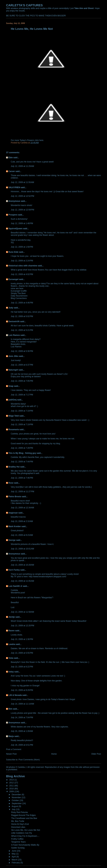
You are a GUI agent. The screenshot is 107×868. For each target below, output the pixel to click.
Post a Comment (14, 749)
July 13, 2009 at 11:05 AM (22, 581)
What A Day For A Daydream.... (25, 836)
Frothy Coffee (17, 839)
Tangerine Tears (18, 842)
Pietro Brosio (15, 497)
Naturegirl (13, 370)
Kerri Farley (14, 570)
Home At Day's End (20, 824)
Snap (11, 386)
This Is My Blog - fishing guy (22, 453)
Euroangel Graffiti (19, 291)
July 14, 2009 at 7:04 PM (22, 717)
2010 (12, 789)
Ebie (11, 158)
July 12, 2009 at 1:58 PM (22, 247)
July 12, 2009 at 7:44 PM (22, 462)
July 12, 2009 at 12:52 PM (22, 196)
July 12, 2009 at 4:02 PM (22, 274)
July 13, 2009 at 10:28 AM (22, 565)
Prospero (13, 215)
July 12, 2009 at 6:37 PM (22, 365)
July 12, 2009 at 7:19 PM (22, 411)
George (12, 540)
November (17, 797)
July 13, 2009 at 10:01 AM (22, 549)
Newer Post (11, 754)
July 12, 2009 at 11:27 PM (22, 492)
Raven (11, 631)
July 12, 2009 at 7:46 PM (22, 478)
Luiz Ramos (14, 335)
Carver (12, 171)
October (16, 800)
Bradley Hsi (14, 467)
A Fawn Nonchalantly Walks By (25, 845)
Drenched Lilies (18, 827)
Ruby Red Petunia (19, 812)
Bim (10, 709)
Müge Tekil (14, 416)
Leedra (12, 644)
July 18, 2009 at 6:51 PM (22, 745)
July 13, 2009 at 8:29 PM (22, 690)
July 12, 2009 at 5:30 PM (22, 351)
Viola (11, 658)
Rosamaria (14, 430)
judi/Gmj (12, 400)
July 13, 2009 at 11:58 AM (22, 612)
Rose (11, 483)
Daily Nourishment (19, 296)
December (17, 795)
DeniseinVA (14, 321)
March (15, 860)
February (16, 863)
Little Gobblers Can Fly (22, 833)
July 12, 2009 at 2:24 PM (22, 261)
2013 (12, 780)
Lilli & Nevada (15, 695)
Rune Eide (13, 252)
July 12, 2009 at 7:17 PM (22, 395)
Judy (11, 308)
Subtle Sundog (18, 848)
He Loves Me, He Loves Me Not (26, 830)
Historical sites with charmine (23, 266)
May (14, 854)
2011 (12, 786)
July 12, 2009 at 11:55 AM (22, 182)
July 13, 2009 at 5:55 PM (22, 653)
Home (54, 754)
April (14, 857)
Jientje (12, 617)
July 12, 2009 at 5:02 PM (22, 316)
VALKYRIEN (14, 187)
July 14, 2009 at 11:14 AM (22, 704)
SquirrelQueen (15, 229)
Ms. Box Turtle (18, 821)
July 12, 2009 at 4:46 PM (22, 303)
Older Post (96, 754)
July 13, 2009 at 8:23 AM (22, 535)
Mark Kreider (15, 526)
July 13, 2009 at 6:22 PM (22, 667)
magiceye (13, 513)
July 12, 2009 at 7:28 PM (22, 448)
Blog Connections (19, 298)
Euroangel (13, 279)
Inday (11, 672)
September (17, 803)
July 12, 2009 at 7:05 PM (22, 381)
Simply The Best (18, 293)
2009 (12, 792)
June (14, 851)
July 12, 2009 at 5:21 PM (22, 330)
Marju (11, 736)
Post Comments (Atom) (29, 760)
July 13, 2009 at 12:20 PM (22, 626)
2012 (12, 783)
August (15, 806)
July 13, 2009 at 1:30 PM (22, 639)
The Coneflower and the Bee (24, 818)
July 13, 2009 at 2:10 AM (22, 521)
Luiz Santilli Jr (15, 586)
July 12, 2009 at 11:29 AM (22, 166)
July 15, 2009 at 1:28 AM (22, 731)
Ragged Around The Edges (23, 815)
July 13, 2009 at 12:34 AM (22, 508)
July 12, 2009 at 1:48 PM (22, 223)
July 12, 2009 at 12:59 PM (22, 210)
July (14, 809)
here (41, 140)
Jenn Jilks (13, 356)
